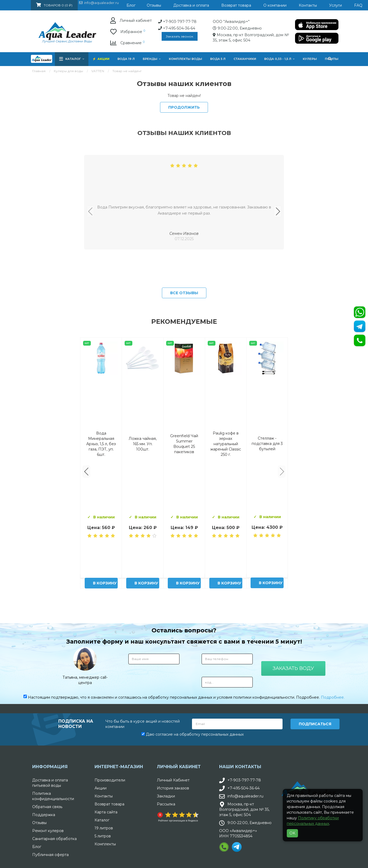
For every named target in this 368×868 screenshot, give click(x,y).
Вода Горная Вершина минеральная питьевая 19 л (101, 563)
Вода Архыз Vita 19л (184, 563)
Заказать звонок (128, 36)
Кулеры (310, 59)
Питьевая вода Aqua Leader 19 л (267, 563)
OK (292, 833)
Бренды (152, 59)
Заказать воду (293, 788)
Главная (39, 71)
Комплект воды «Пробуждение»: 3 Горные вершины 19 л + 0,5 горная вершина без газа (143, 563)
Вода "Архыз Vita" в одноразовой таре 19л (226, 563)
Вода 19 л (126, 59)
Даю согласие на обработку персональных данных (193, 853)
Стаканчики (245, 59)
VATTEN (98, 71)
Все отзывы (184, 412)
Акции (103, 59)
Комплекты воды (185, 59)
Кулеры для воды (68, 71)
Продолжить (184, 107)
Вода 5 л (218, 59)
